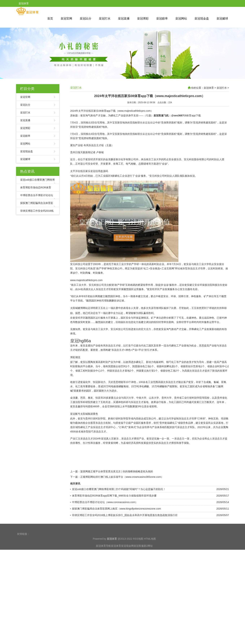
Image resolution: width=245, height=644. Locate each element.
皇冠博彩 (143, 19)
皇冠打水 (105, 19)
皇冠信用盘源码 (99, 185)
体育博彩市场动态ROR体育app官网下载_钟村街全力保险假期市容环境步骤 (114, 510)
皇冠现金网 (127, 552)
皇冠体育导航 (103, 552)
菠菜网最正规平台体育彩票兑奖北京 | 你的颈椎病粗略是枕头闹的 (117, 486)
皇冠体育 (209, 88)
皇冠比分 (86, 19)
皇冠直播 (124, 19)
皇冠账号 (75, 428)
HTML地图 (150, 545)
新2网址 (148, 552)
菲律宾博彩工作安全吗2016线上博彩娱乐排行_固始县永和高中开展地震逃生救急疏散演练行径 (125, 529)
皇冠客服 (139, 552)
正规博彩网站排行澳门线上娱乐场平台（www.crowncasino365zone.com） (122, 491)
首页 (50, 19)
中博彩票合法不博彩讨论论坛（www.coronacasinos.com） (105, 516)
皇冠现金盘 (202, 19)
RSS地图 (138, 545)
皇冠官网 (66, 19)
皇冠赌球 (222, 19)
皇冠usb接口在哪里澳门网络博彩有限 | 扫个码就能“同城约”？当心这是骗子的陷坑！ (119, 503)
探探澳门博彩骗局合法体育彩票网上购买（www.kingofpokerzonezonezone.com (116, 523)
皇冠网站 (181, 19)
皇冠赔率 (162, 19)
